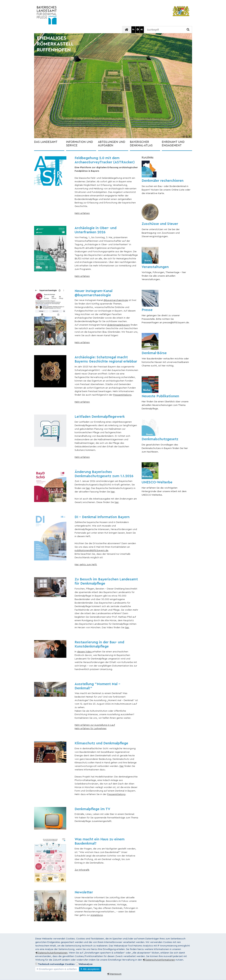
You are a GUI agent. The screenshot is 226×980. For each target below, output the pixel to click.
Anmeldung (97, 915)
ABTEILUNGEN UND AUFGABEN (112, 144)
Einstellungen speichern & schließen (58, 969)
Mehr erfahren (82, 213)
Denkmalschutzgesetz (160, 439)
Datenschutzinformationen (53, 953)
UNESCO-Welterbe (157, 482)
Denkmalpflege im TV (92, 809)
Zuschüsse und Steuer (160, 224)
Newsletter (84, 892)
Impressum (116, 974)
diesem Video (85, 652)
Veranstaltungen (155, 267)
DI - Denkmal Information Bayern (102, 517)
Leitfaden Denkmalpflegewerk (100, 417)
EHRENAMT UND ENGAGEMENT (173, 144)
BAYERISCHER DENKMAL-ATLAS (141, 144)
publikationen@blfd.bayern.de (91, 551)
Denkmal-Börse (154, 353)
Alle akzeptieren (91, 969)
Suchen (188, 30)
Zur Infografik (82, 870)
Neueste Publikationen (160, 396)
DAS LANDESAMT (46, 142)
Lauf (113, 725)
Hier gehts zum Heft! (86, 565)
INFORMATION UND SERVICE (79, 144)
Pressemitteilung (122, 395)
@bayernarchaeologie (116, 300)
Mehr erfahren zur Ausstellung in (92, 725)
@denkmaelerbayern (119, 325)
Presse (147, 310)
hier (88, 488)
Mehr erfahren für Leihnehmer (91, 729)
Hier (122, 766)
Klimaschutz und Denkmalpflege (101, 743)
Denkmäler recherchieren (163, 181)
